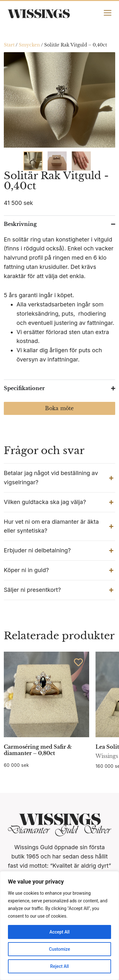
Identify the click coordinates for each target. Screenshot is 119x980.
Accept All (60, 932)
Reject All (60, 966)
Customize (60, 949)
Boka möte (59, 408)
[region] (60, 926)
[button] (60, 478)
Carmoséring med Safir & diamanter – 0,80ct (38, 750)
